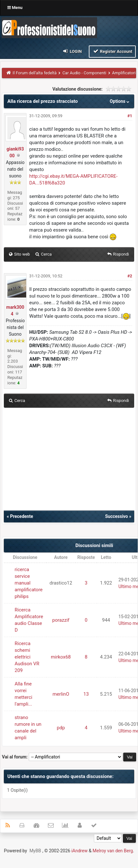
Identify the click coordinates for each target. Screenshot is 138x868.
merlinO (61, 694)
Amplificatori (124, 73)
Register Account (112, 51)
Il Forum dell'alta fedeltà (35, 73)
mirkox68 (61, 657)
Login (72, 51)
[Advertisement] (69, 463)
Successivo (117, 516)
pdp (61, 728)
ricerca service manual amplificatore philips (29, 583)
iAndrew (79, 851)
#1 (130, 116)
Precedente (21, 516)
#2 (130, 276)
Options (120, 101)
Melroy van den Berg (113, 851)
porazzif (61, 620)
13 (86, 694)
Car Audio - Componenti (84, 73)
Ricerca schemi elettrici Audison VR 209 (27, 657)
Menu (15, 8)
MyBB (35, 851)
